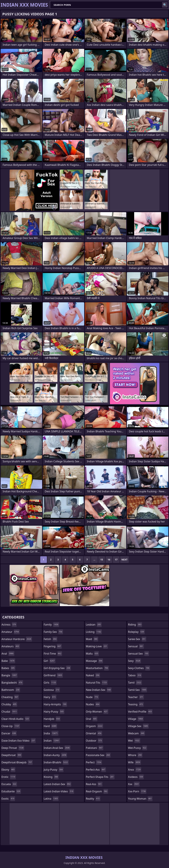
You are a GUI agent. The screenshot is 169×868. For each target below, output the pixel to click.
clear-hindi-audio (16, 719)
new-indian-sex (99, 690)
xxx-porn (137, 791)
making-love (97, 646)
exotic (8, 799)
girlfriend (53, 675)
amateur (11, 632)
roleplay (136, 632)
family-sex (53, 632)
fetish (51, 639)
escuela (9, 784)
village (136, 719)
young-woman (140, 799)
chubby (9, 704)
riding (135, 625)
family (51, 625)
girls (50, 683)
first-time (53, 654)
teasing (136, 704)
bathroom (11, 690)
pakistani (95, 748)
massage (94, 661)
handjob (52, 719)
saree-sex (137, 639)
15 (102, 560)
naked (93, 675)
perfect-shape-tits (100, 777)
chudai (9, 712)
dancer (9, 733)
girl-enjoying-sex (57, 668)
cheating (10, 697)
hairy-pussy (54, 712)
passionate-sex (98, 755)
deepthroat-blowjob (17, 762)
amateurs (11, 646)
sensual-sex (139, 654)
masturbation (97, 668)
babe (8, 661)
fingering (53, 646)
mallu (92, 654)
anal (8, 654)
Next (125, 560)
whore (135, 755)
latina (51, 799)
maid (92, 639)
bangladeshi (12, 683)
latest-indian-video (59, 791)
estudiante (11, 791)
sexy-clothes (139, 668)
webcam (137, 733)
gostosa (52, 690)
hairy (50, 697)
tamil (135, 683)
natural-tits (97, 683)
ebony (8, 770)
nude (92, 697)
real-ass (94, 784)
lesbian (94, 625)
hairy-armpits (55, 704)
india (51, 733)
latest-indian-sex (58, 784)
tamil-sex (138, 690)
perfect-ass (96, 770)
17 (116, 560)
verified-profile (140, 712)
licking (94, 632)
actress (9, 625)
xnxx (135, 770)
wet (134, 741)
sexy (135, 661)
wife (135, 762)
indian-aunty (55, 755)
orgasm (94, 726)
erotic (9, 777)
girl (50, 661)
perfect (94, 762)
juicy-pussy (54, 770)
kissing (51, 777)
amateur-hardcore (17, 639)
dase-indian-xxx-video (19, 741)
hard (51, 726)
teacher (136, 697)
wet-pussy (138, 748)
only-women (97, 712)
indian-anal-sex (57, 748)
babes (8, 668)
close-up (11, 726)
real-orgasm (97, 791)
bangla (9, 675)
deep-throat (13, 748)
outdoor (94, 741)
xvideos (136, 777)
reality (93, 799)
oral (92, 719)
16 (109, 560)
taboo (135, 675)
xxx (134, 784)
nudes (93, 704)
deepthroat (12, 755)
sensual (136, 646)
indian (52, 741)
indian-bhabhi (56, 762)
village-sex (138, 726)
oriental (94, 733)
